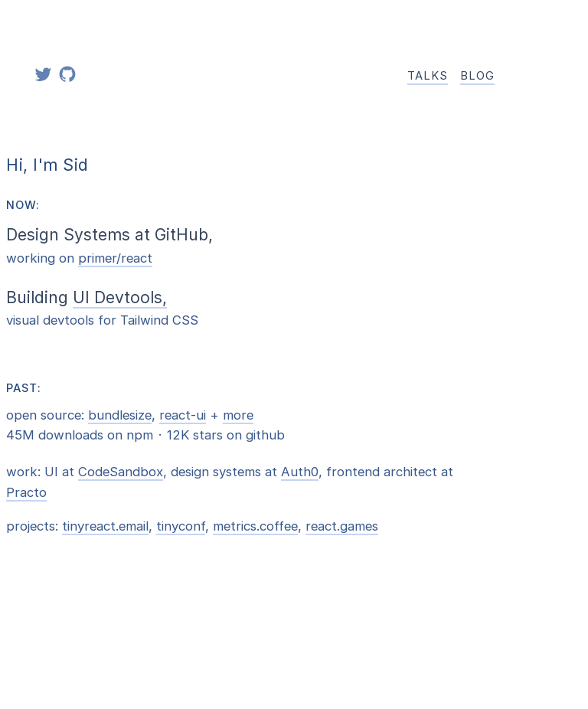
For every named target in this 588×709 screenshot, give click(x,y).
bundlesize (120, 415)
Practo (26, 492)
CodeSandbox (121, 472)
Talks (428, 76)
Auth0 (300, 472)
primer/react (115, 258)
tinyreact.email (105, 526)
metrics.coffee (255, 526)
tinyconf (181, 526)
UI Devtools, (120, 297)
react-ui (183, 415)
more (238, 415)
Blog (477, 76)
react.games (342, 526)
